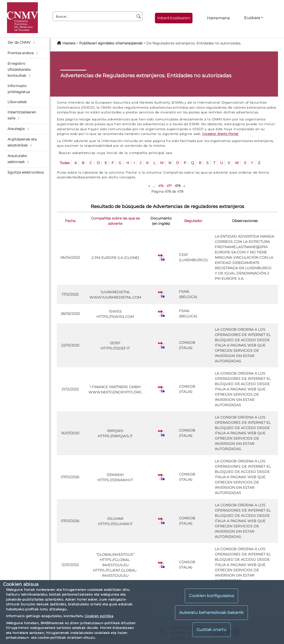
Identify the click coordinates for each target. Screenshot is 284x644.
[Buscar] (139, 16)
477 (169, 186)
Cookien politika (99, 616)
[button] (26, 43)
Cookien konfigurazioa (211, 596)
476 (161, 186)
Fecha (70, 221)
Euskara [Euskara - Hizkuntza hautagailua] (252, 18)
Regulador (193, 221)
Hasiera (69, 43)
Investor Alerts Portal (220, 134)
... (154, 186)
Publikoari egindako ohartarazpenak (111, 43)
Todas (65, 163)
